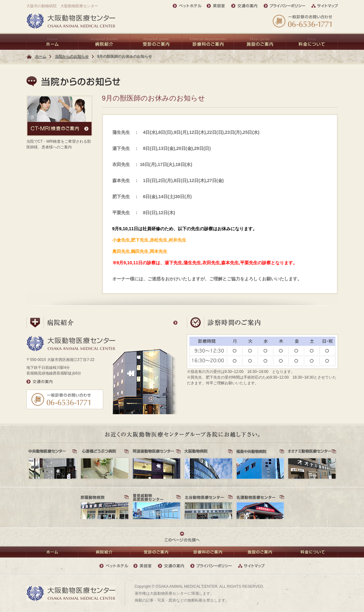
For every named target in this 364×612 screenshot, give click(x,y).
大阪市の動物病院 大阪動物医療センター (62, 6)
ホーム (41, 56)
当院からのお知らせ (72, 56)
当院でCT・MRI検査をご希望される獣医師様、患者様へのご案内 (59, 122)
